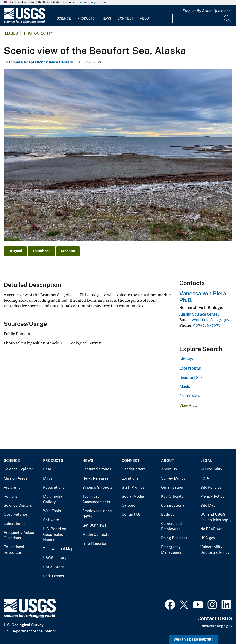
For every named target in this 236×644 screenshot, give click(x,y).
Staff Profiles (133, 487)
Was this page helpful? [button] (193, 639)
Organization (172, 487)
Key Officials (172, 496)
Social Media (133, 496)
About (145, 18)
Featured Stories (97, 469)
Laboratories (15, 524)
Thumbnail (41, 251)
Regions (11, 496)
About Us (169, 469)
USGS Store (53, 567)
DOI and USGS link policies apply (216, 517)
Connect (125, 18)
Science (64, 18)
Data (47, 469)
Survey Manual (174, 478)
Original (15, 251)
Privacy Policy (212, 496)
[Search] (228, 18)
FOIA (205, 478)
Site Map (208, 505)
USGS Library (55, 558)
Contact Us (131, 514)
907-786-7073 (207, 325)
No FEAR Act (211, 529)
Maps (48, 478)
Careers (128, 505)
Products (86, 18)
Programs (12, 487)
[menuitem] (64, 16)
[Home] (24, 22)
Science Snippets (97, 487)
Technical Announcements (96, 499)
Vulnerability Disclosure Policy (215, 550)
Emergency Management (172, 550)
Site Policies (211, 487)
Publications (54, 487)
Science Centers (18, 505)
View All (188, 406)
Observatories (16, 514)
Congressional (173, 505)
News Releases (95, 478)
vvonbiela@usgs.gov (211, 320)
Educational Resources (14, 550)
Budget (167, 514)
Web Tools (52, 511)
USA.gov (208, 538)
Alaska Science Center (199, 314)
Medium (68, 251)
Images (11, 33)
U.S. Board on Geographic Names (55, 534)
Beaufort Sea (191, 377)
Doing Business (174, 538)
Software (51, 520)
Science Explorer (18, 469)
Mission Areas (16, 478)
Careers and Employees (171, 526)
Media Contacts (96, 534)
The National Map (58, 549)
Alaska (185, 387)
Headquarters (134, 469)
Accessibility (211, 469)
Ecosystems (190, 368)
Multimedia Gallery (53, 499)
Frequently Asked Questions (207, 11)
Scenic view (190, 396)
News (106, 18)
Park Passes (53, 576)
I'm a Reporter (94, 543)
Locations (130, 478)
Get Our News (94, 525)
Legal (206, 461)
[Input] (202, 18)
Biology (186, 359)
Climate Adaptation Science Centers (41, 62)
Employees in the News (97, 514)
